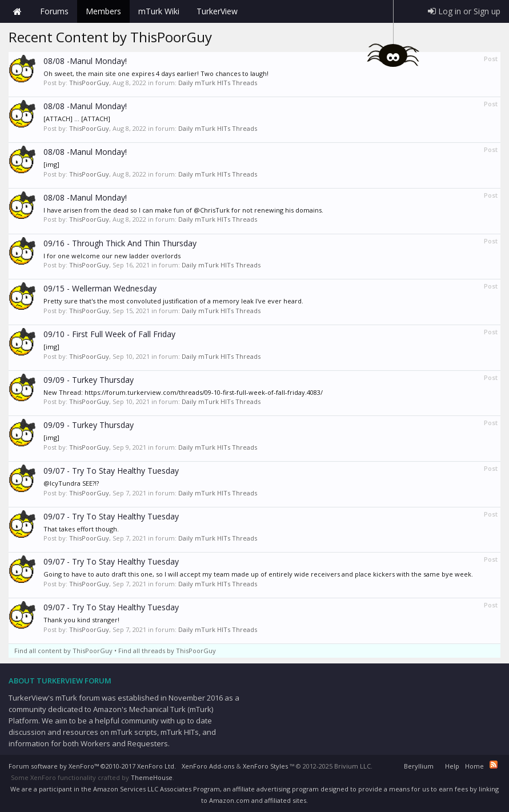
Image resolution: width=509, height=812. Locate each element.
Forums (54, 11)
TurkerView (217, 11)
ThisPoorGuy (89, 83)
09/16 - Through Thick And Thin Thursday (120, 243)
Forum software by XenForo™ (92, 766)
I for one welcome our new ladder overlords (112, 256)
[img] (51, 164)
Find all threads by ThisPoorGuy (167, 651)
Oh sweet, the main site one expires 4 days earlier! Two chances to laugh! (156, 73)
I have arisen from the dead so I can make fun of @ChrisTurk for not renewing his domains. (183, 210)
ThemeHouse (152, 777)
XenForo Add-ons (208, 766)
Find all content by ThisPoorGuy (63, 651)
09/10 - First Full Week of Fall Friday (109, 334)
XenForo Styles (265, 766)
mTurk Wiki (159, 11)
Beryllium (419, 766)
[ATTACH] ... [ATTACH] (77, 119)
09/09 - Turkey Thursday (89, 380)
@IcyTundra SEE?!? (71, 483)
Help (452, 766)
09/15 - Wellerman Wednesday (100, 288)
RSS (494, 765)
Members (103, 11)
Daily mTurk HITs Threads (218, 83)
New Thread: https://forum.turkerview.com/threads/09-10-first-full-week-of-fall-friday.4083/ (183, 392)
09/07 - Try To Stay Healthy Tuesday (111, 471)
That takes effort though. (81, 529)
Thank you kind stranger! (81, 620)
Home (17, 11)
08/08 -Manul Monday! (85, 61)
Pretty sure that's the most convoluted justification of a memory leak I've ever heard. (173, 301)
